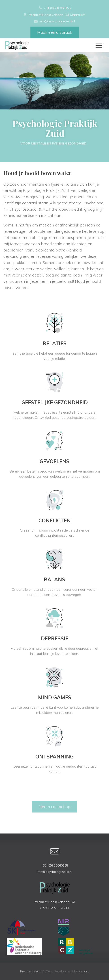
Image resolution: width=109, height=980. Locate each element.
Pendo (83, 971)
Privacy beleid (30, 971)
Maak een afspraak (55, 32)
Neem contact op (54, 807)
